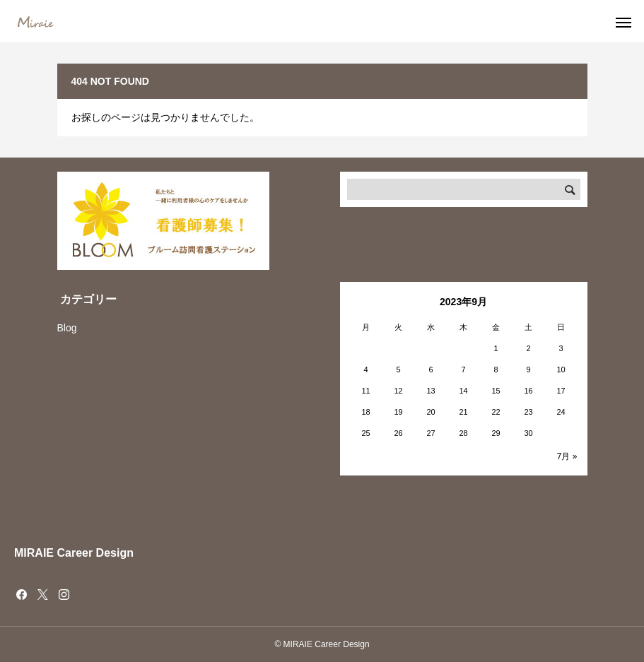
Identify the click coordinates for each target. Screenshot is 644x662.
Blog (67, 328)
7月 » (567, 456)
